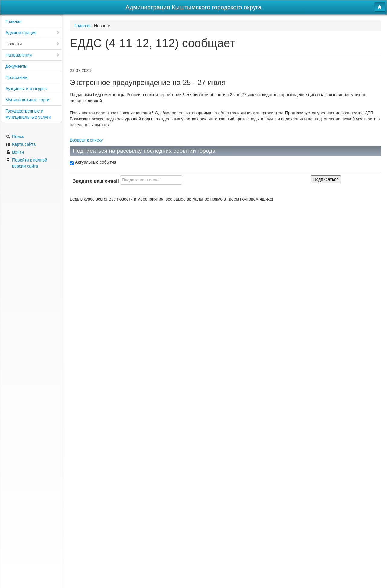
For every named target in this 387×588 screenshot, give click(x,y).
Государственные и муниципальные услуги (28, 114)
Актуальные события (93, 162)
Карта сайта (21, 144)
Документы (16, 66)
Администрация (33, 33)
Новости (33, 44)
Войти (15, 152)
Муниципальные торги (27, 100)
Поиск (15, 136)
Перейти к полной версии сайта (27, 163)
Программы (17, 77)
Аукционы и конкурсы (26, 89)
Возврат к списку (86, 140)
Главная (13, 21)
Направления (33, 55)
